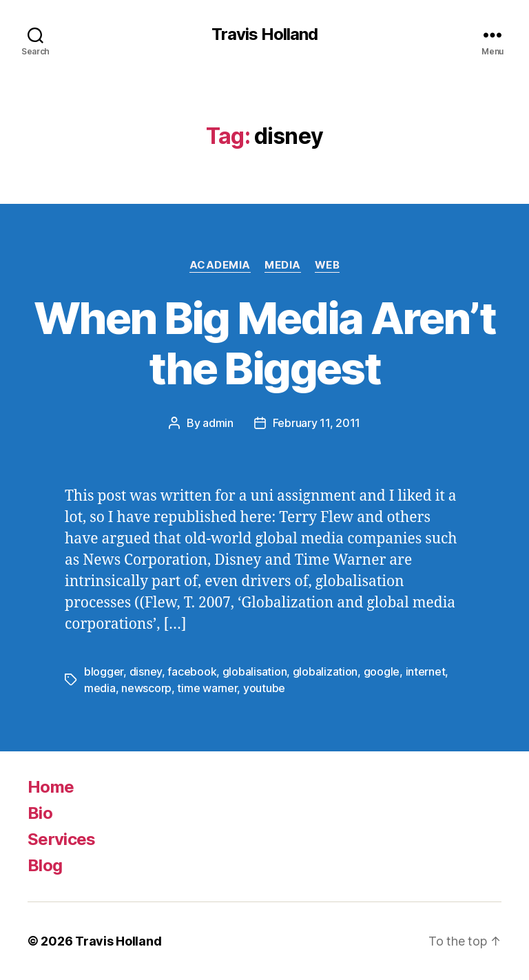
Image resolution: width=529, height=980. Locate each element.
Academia (220, 265)
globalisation (255, 671)
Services (62, 839)
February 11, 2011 (317, 423)
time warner (207, 688)
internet (426, 671)
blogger (104, 671)
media (100, 688)
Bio (40, 813)
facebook (192, 671)
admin (218, 423)
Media (283, 265)
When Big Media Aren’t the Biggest (264, 343)
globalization (325, 671)
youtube (264, 688)
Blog (45, 865)
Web (328, 265)
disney (146, 671)
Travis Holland (264, 34)
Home (51, 787)
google (382, 671)
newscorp (146, 688)
